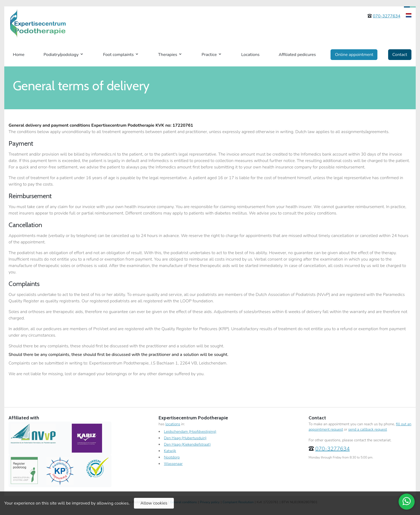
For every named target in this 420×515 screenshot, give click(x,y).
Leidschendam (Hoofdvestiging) (190, 432)
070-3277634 (387, 16)
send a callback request (368, 429)
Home (19, 55)
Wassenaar (173, 464)
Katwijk (170, 451)
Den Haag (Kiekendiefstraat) (187, 444)
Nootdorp (172, 457)
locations (173, 424)
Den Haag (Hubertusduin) (185, 438)
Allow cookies (154, 503)
